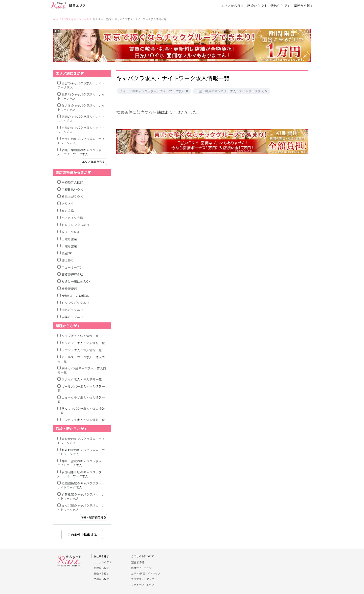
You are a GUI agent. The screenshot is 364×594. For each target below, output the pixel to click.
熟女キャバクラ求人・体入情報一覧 (81, 411)
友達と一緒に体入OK (76, 281)
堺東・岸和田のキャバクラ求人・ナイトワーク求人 (79, 152)
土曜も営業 (69, 239)
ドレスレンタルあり (76, 225)
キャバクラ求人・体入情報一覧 (83, 343)
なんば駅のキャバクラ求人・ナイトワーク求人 (81, 507)
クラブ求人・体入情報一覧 (80, 336)
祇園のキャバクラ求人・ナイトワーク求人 (81, 118)
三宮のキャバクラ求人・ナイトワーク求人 (81, 85)
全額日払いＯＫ (72, 189)
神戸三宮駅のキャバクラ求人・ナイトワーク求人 (81, 463)
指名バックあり (72, 310)
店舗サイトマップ (141, 568)
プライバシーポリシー (144, 585)
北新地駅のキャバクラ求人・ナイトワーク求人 (81, 452)
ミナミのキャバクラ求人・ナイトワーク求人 (81, 107)
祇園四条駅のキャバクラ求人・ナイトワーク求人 (81, 485)
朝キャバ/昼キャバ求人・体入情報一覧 (82, 370)
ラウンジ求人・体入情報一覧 (82, 350)
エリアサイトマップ (143, 579)
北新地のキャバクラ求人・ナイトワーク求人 (81, 96)
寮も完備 (68, 211)
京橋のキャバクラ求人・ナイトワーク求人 (81, 130)
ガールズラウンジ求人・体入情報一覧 (81, 359)
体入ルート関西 (102, 19)
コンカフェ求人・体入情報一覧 (83, 420)
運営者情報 (138, 562)
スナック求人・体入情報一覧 (82, 379)
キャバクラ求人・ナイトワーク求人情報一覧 (140, 19)
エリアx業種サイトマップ (146, 574)
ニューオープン (72, 267)
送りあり (68, 203)
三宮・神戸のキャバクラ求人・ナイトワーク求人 (230, 91)
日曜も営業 (69, 246)
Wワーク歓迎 (71, 232)
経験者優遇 (69, 288)
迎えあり (68, 260)
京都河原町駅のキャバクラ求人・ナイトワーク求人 (79, 474)
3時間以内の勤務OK (75, 295)
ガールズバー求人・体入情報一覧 (81, 388)
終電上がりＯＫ (72, 196)
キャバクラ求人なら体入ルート (71, 19)
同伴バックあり (72, 317)
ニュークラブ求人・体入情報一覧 (81, 399)
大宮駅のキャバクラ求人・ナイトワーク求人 (81, 441)
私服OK (67, 253)
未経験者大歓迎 (72, 182)
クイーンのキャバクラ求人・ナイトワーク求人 (152, 91)
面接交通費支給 (72, 274)
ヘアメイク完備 (72, 218)
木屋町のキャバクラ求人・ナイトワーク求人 (81, 141)
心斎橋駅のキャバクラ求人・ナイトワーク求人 (81, 496)
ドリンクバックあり (75, 303)
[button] (187, 91)
